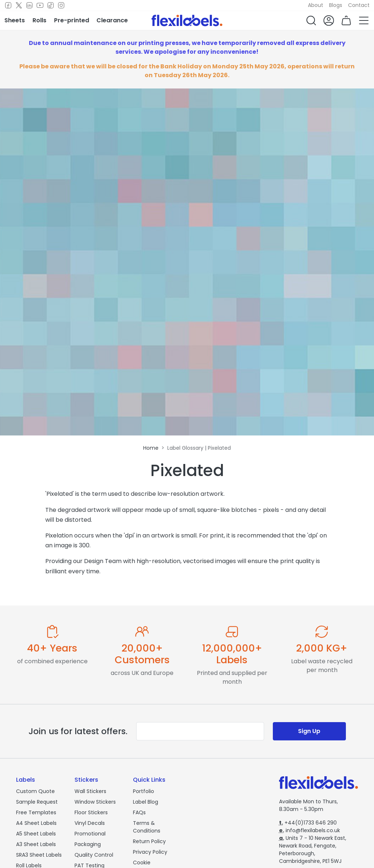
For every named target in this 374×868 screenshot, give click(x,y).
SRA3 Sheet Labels (39, 855)
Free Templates (36, 812)
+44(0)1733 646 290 (308, 823)
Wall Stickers (90, 791)
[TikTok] (51, 5)
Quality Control (94, 855)
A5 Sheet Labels (36, 834)
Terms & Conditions (147, 827)
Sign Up (309, 731)
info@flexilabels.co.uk (310, 830)
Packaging (88, 844)
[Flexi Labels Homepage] (187, 20)
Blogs (336, 5)
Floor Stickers (91, 812)
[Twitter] (19, 5)
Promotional (90, 834)
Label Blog (146, 802)
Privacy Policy (150, 852)
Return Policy (149, 841)
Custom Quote (35, 791)
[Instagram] (61, 5)
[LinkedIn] (29, 5)
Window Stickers (95, 802)
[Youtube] (40, 5)
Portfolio (144, 791)
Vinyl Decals (90, 823)
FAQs (139, 812)
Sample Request (37, 802)
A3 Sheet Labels (36, 844)
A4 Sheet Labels (36, 823)
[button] (311, 20)
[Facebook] (8, 5)
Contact (359, 5)
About (316, 5)
